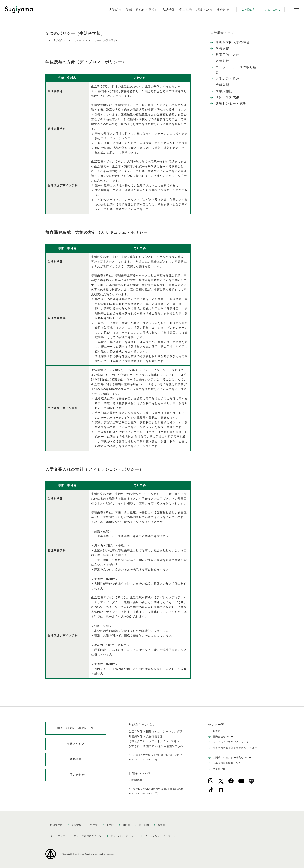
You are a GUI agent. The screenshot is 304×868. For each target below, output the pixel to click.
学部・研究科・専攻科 (142, 10)
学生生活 (186, 10)
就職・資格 (204, 10)
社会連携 (223, 10)
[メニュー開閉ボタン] (294, 10)
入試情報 (169, 10)
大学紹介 (115, 10)
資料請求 (248, 10)
